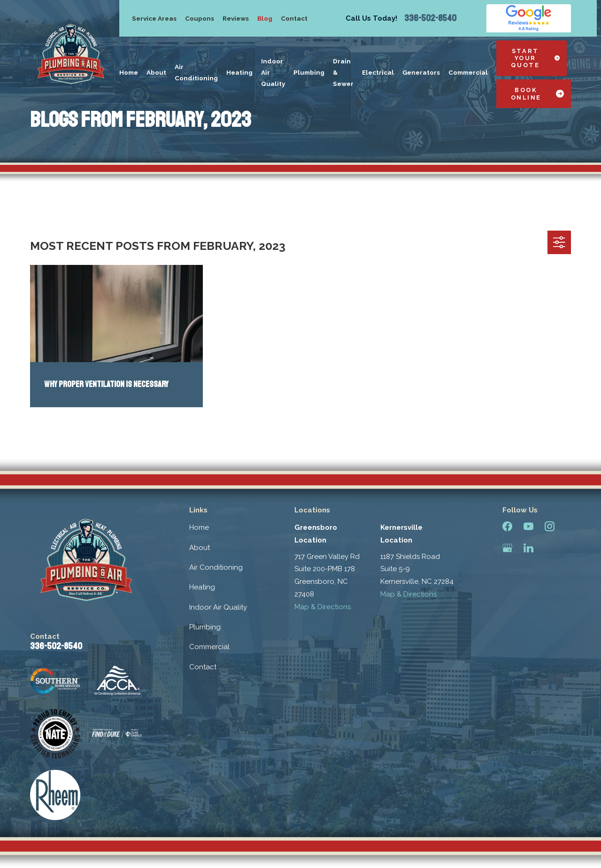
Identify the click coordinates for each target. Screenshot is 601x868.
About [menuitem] (156, 72)
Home (199, 527)
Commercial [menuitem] (468, 72)
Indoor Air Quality (218, 607)
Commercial (209, 647)
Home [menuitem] (129, 72)
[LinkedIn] (528, 548)
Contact (294, 18)
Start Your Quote (535, 58)
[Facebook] (507, 526)
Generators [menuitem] (421, 72)
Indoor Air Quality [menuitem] (273, 72)
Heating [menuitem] (239, 72)
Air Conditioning (216, 567)
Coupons (200, 18)
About (200, 548)
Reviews (236, 18)
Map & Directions (323, 607)
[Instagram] (550, 526)
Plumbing (205, 627)
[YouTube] (528, 526)
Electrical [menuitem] (378, 72)
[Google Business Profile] (507, 548)
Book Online (537, 93)
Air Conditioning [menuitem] (196, 72)
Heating (202, 587)
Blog (265, 18)
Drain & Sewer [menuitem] (343, 72)
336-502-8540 (430, 18)
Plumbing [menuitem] (309, 72)
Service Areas (154, 18)
